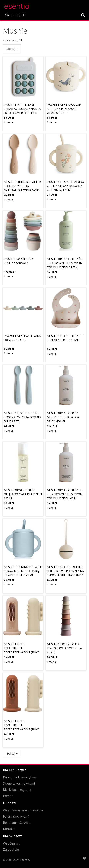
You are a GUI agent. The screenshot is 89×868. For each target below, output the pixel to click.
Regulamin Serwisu (17, 823)
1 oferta (8, 122)
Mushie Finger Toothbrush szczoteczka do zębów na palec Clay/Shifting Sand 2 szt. (21, 729)
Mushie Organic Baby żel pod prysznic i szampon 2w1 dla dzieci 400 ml (65, 494)
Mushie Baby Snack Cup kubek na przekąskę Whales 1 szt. (64, 109)
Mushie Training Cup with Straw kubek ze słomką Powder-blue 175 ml (23, 571)
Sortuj (12, 49)
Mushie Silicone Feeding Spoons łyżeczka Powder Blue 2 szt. (23, 417)
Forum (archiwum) (16, 816)
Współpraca (12, 843)
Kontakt (9, 829)
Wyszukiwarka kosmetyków (23, 810)
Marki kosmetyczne (17, 790)
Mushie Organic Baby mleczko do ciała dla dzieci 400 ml (63, 417)
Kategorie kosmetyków (20, 777)
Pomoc (8, 796)
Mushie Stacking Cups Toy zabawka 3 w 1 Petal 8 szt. (65, 648)
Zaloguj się (11, 850)
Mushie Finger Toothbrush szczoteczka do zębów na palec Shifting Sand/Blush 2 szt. (21, 652)
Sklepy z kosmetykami (19, 783)
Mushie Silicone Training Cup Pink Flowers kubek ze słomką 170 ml (65, 186)
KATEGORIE (15, 15)
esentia (17, 5)
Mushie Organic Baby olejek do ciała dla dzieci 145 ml (23, 494)
